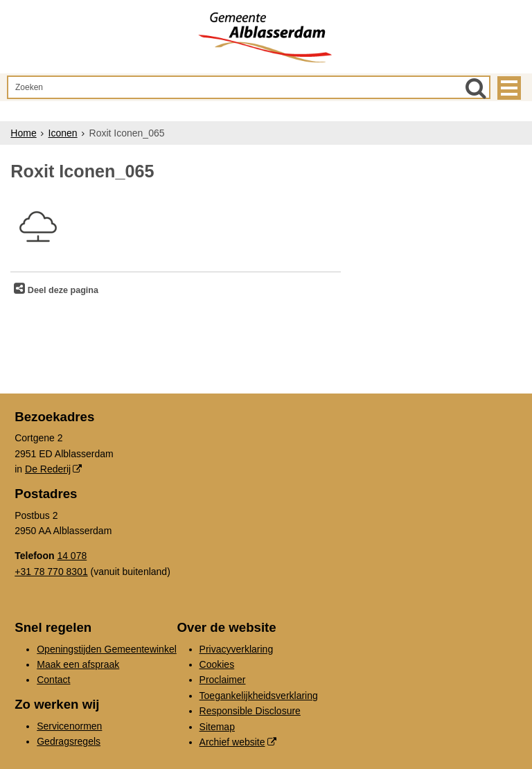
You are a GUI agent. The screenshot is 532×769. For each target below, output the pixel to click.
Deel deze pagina (62, 290)
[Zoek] (476, 88)
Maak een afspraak (78, 664)
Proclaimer (223, 680)
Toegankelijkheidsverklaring (259, 696)
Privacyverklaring (237, 649)
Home (23, 133)
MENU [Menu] (509, 88)
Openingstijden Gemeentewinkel (107, 649)
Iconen (63, 133)
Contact (53, 680)
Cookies (217, 664)
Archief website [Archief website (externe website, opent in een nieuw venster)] (232, 742)
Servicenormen (69, 726)
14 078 (72, 556)
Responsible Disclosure (250, 711)
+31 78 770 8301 (51, 572)
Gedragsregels (69, 741)
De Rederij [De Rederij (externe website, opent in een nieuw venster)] (48, 469)
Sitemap (217, 727)
